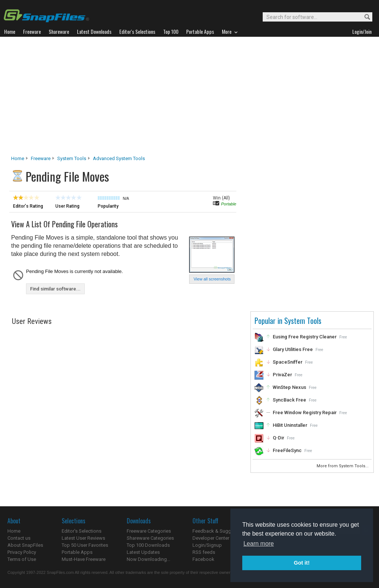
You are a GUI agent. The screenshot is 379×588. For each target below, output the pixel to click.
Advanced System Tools (119, 158)
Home (18, 158)
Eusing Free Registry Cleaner (305, 337)
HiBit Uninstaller (290, 425)
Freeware (41, 158)
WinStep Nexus (289, 387)
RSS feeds (204, 552)
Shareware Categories (150, 538)
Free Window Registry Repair (305, 412)
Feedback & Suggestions (220, 531)
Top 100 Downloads (148, 545)
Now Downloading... (148, 559)
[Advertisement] (190, 98)
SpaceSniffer (288, 362)
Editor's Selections (82, 531)
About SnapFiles (25, 545)
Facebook (203, 559)
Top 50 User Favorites (85, 545)
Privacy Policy (22, 552)
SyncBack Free (289, 400)
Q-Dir (278, 438)
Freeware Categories (149, 531)
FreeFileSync (287, 450)
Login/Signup (207, 545)
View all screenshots (212, 279)
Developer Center (211, 538)
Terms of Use (22, 559)
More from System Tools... (343, 466)
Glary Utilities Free (293, 349)
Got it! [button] (302, 563)
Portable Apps (77, 552)
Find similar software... (55, 289)
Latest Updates (143, 552)
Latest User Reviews (83, 538)
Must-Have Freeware (84, 559)
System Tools (72, 158)
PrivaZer (282, 375)
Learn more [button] (259, 544)
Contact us (19, 538)
